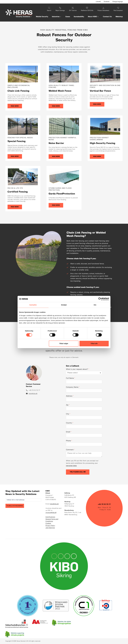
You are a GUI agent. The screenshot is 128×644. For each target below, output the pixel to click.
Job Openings (50, 528)
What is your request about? (78, 369)
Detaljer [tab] (64, 305)
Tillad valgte (64, 343)
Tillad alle (94, 343)
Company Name (73, 387)
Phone (69, 441)
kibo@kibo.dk (33, 394)
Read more (15, 106)
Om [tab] (95, 305)
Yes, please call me (78, 472)
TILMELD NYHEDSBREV (15, 506)
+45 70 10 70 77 (34, 390)
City (68, 414)
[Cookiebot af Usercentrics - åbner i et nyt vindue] (100, 299)
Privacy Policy (50, 526)
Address (70, 396)
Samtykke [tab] (33, 305)
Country (70, 423)
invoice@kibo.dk (51, 513)
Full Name (70, 378)
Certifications (50, 517)
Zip (68, 405)
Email (69, 432)
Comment (70, 450)
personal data (71, 466)
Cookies (48, 523)
